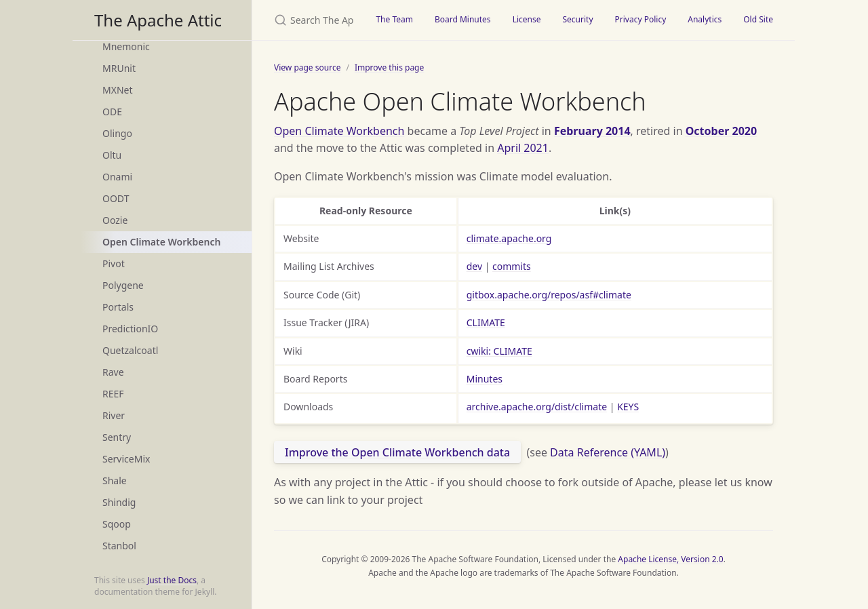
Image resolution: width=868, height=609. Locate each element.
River (114, 415)
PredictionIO (130, 329)
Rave (113, 372)
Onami (117, 177)
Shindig (119, 502)
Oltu (112, 155)
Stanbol (119, 546)
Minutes (485, 379)
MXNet (118, 90)
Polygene (123, 285)
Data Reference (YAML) (608, 452)
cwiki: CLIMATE (499, 351)
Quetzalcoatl (130, 350)
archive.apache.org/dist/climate (537, 407)
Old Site (758, 19)
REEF (113, 394)
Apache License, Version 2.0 (670, 559)
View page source (307, 67)
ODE (112, 112)
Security (577, 19)
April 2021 (523, 148)
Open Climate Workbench (161, 242)
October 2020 (721, 131)
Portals (118, 307)
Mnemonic (126, 46)
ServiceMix (126, 459)
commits (512, 266)
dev (474, 266)
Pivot (114, 263)
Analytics (705, 19)
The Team (394, 19)
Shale (115, 480)
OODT (116, 198)
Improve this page (389, 67)
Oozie (115, 220)
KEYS (628, 407)
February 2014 (592, 131)
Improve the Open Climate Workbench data (397, 452)
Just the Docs (172, 580)
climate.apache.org (509, 238)
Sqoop (117, 524)
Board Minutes (463, 19)
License (527, 19)
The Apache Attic (158, 20)
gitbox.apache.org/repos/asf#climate (549, 295)
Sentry (117, 437)
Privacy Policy (641, 19)
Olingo (117, 133)
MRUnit (119, 68)
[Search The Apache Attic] (309, 20)
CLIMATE (486, 322)
